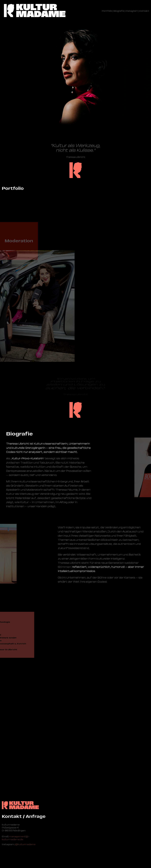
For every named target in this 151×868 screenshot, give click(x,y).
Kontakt (144, 11)
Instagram (132, 11)
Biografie (119, 11)
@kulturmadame (25, 844)
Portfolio (107, 11)
